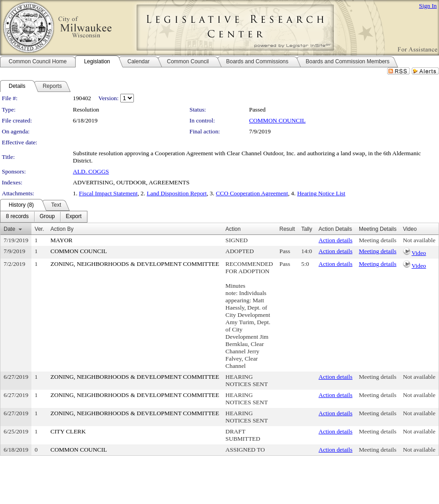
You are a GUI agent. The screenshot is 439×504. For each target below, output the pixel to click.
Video (419, 253)
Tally (307, 229)
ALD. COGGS (91, 171)
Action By (62, 229)
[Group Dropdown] (47, 217)
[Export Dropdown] (74, 217)
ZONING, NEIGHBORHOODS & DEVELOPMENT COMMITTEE (135, 264)
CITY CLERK (68, 431)
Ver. (39, 229)
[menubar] (44, 217)
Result (287, 229)
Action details (336, 240)
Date (9, 229)
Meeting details (378, 240)
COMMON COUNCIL (277, 120)
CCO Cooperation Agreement (252, 193)
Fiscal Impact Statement (108, 193)
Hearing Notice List (321, 193)
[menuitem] (17, 217)
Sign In (428, 6)
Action (233, 229)
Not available (419, 240)
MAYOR (61, 240)
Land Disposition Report (177, 193)
